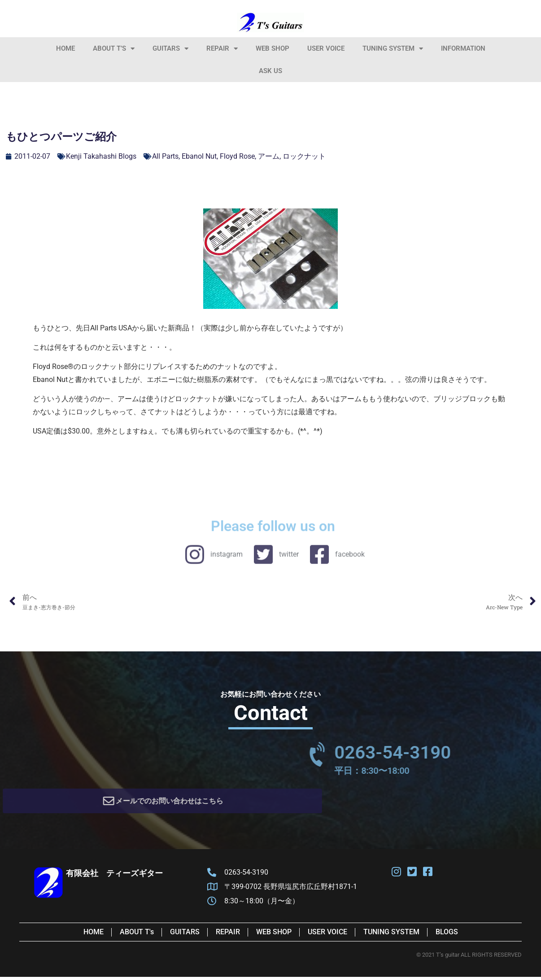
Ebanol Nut (199, 156)
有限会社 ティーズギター (114, 876)
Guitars (170, 49)
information (463, 48)
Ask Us (270, 71)
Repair (222, 49)
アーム (269, 156)
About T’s (114, 49)
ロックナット (304, 156)
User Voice (326, 48)
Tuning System (393, 49)
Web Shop (273, 48)
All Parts (165, 156)
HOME (65, 48)
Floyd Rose (237, 156)
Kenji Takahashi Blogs (101, 156)
